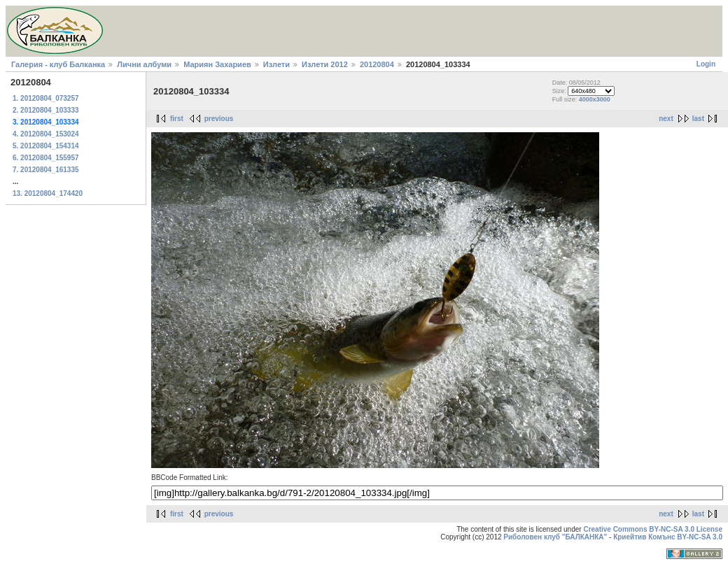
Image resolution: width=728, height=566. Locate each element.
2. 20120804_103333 (46, 110)
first (177, 119)
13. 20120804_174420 (48, 193)
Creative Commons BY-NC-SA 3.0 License (653, 529)
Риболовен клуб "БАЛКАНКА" (555, 537)
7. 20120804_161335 (46, 170)
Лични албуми (144, 64)
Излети (276, 64)
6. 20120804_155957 (46, 158)
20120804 (377, 64)
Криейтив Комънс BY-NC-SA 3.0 (668, 537)
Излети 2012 (325, 64)
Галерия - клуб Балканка (58, 64)
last (698, 119)
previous (219, 119)
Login (706, 64)
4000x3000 (595, 99)
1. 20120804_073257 (46, 98)
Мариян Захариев (217, 64)
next (666, 119)
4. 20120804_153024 (46, 134)
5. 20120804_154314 (46, 146)
